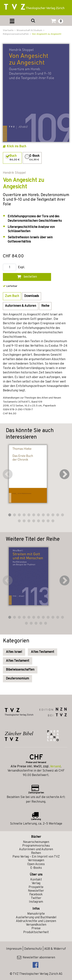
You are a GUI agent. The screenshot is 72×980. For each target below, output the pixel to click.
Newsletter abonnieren (36, 958)
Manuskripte (36, 914)
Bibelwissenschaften (20, 670)
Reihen (36, 853)
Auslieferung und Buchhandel (36, 918)
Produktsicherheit (36, 932)
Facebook (36, 895)
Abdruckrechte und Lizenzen (36, 921)
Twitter (36, 898)
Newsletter (36, 891)
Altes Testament (43, 652)
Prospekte (36, 887)
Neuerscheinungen (36, 842)
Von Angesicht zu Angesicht (47, 34)
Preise (36, 929)
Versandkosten (36, 925)
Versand (55, 767)
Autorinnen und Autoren (36, 849)
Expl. (22, 268)
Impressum (14, 949)
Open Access (36, 864)
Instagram (36, 902)
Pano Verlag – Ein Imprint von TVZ (36, 857)
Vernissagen (36, 860)
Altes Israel (14, 652)
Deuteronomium (17, 679)
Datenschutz (33, 949)
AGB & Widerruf (55, 949)
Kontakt (36, 880)
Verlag (36, 883)
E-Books (36, 868)
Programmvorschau (36, 846)
